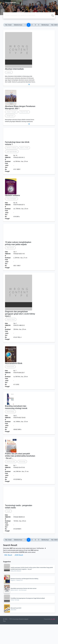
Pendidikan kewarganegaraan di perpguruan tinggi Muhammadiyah (28, 598)
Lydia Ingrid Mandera (12, 152)
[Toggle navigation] (54, 3)
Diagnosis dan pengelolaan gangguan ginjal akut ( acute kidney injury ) (20, 314)
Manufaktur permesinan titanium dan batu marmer (24, 588)
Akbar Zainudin (10, 248)
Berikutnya (45, 25)
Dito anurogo (22, 462)
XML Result (8, 555)
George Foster (10, 116)
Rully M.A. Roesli (11, 319)
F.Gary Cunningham (11, 199)
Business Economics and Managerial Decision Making (24, 579)
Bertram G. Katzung (11, 148)
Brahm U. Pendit (24, 148)
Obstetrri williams (12, 195)
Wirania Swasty (10, 412)
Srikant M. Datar (24, 112)
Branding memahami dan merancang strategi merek (16, 407)
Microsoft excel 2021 (16, 608)
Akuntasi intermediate (14, 69)
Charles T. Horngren (12, 112)
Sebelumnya (18, 25)
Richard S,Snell (10, 367)
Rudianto (9, 72)
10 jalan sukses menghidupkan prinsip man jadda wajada (18, 243)
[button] (29, 84)
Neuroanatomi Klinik (14, 363)
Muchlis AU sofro (11, 462)
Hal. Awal (8, 25)
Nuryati (8, 511)
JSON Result (19, 555)
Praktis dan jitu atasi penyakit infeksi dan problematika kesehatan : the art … (20, 456)
